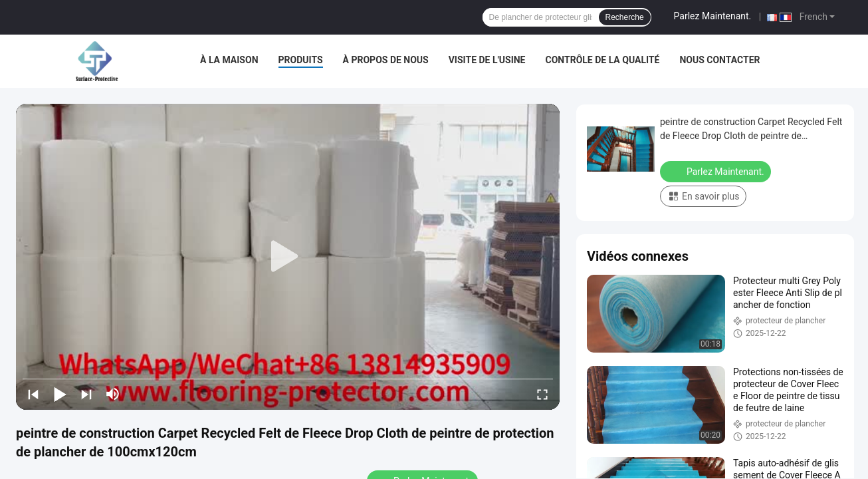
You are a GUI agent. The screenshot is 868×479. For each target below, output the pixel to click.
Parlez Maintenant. (713, 16)
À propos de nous (386, 60)
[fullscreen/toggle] (542, 394)
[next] (86, 394)
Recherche (625, 17)
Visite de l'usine (487, 60)
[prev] (33, 394)
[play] (288, 257)
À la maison (229, 60)
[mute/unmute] (113, 394)
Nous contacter (719, 60)
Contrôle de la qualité (603, 60)
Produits (301, 60)
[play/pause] (60, 394)
